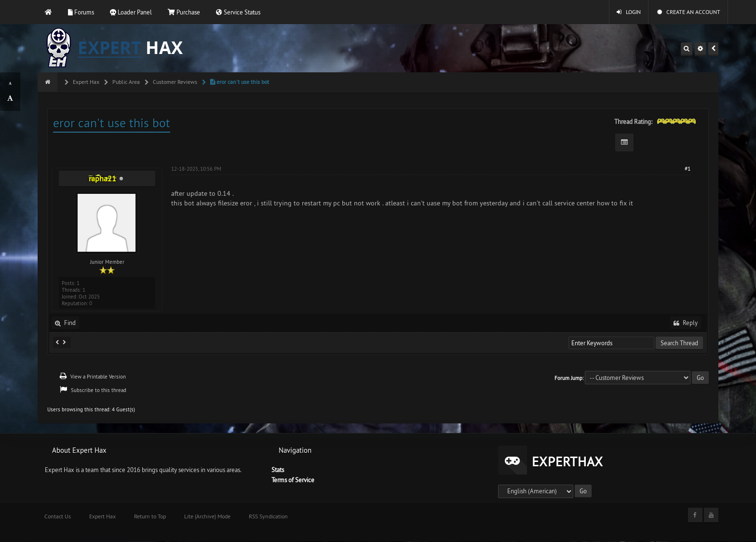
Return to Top (150, 516)
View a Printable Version (98, 377)
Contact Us (58, 516)
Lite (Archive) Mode (207, 516)
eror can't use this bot (239, 82)
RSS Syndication (268, 516)
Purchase (184, 12)
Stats (278, 470)
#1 (688, 169)
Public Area (125, 82)
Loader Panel (131, 12)
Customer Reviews (174, 82)
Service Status (238, 12)
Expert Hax (85, 82)
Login (629, 12)
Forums (81, 12)
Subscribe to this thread (99, 390)
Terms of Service (293, 480)
